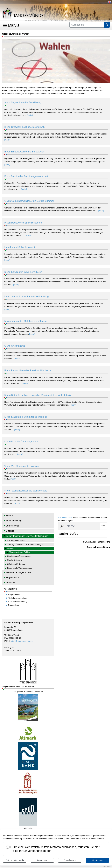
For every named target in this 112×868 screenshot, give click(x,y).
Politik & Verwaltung (40, 20)
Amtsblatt (10, 583)
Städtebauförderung (16, 564)
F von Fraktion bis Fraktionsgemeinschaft (26, 176)
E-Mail (7, 641)
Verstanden (97, 860)
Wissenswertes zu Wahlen (100, 20)
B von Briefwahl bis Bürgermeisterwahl (25, 127)
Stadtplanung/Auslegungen (19, 556)
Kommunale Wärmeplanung (20, 568)
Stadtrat (10, 515)
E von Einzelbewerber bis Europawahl (24, 152)
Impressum (42, 860)
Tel (6, 635)
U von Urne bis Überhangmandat (22, 441)
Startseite (28, 20)
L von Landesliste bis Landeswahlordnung (27, 296)
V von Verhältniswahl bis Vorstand (22, 466)
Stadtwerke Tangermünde (18, 572)
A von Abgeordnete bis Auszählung (23, 102)
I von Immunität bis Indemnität (20, 247)
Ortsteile (10, 531)
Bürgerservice (13, 526)
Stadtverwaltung (14, 521)
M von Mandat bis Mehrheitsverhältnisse (26, 321)
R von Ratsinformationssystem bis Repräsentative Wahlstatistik (38, 395)
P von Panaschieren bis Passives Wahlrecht (28, 370)
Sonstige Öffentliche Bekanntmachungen (25, 545)
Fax (6, 638)
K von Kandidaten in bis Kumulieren (23, 272)
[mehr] (30, 115)
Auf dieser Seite (65, 518)
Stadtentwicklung (15, 560)
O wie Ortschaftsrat (15, 346)
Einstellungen (70, 860)
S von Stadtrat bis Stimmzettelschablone (26, 417)
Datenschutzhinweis (15, 860)
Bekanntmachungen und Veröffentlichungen (65, 20)
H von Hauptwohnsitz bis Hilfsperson (24, 223)
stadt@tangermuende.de (22, 641)
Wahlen (86, 20)
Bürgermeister (13, 577)
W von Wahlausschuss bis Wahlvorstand (26, 491)
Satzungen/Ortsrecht (16, 541)
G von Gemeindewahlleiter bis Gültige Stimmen (29, 201)
